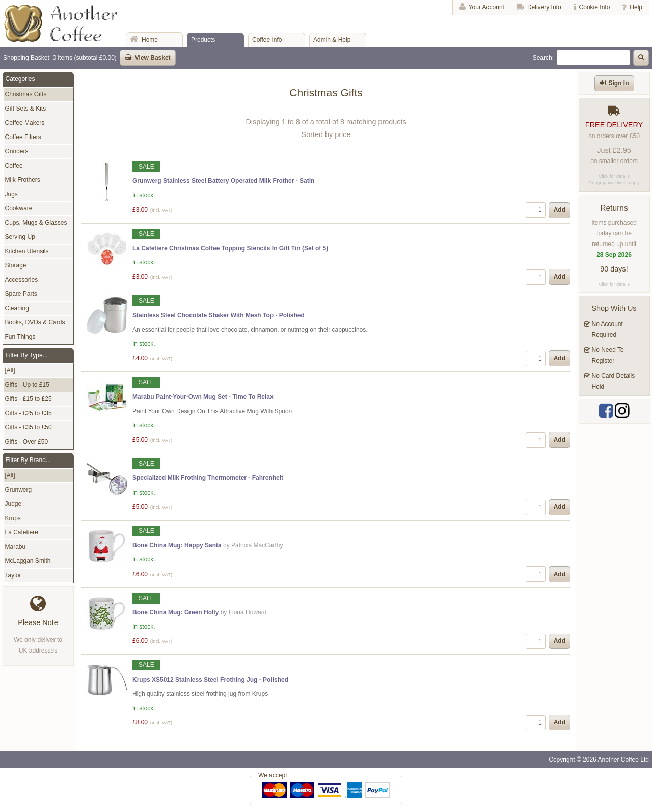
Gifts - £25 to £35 (29, 413)
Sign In (619, 83)
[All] (10, 370)
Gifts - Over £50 (27, 442)
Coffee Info (267, 40)
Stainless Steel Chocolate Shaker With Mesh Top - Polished (219, 315)
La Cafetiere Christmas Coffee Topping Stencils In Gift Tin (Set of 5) (230, 248)
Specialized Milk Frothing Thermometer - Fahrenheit (208, 478)
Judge (13, 504)
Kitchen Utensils (27, 251)
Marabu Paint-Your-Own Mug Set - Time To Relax (203, 397)
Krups (13, 518)
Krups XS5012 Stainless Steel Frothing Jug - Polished (210, 680)
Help (636, 7)
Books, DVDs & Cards (35, 322)
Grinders (17, 151)
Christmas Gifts (26, 94)
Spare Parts (21, 294)
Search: (543, 58)
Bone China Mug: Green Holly (175, 612)
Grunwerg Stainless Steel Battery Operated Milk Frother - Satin (223, 181)
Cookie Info (595, 7)
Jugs (11, 194)
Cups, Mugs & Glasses (36, 223)
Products (203, 40)
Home (150, 40)
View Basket (153, 58)
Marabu (16, 547)
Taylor (13, 575)
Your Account (486, 7)
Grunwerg (19, 490)
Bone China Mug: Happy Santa (177, 545)
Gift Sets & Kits (26, 109)
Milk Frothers (23, 180)
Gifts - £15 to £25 (29, 399)
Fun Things (20, 337)
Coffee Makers (25, 123)
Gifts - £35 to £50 (29, 427)
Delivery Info (544, 7)
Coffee (14, 166)
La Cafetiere (22, 532)
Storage (16, 265)
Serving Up (20, 237)
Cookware (19, 208)
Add (560, 210)
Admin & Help (332, 40)
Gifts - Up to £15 (27, 385)
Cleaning (17, 308)
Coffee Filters (23, 137)
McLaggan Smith (28, 561)
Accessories (22, 280)
